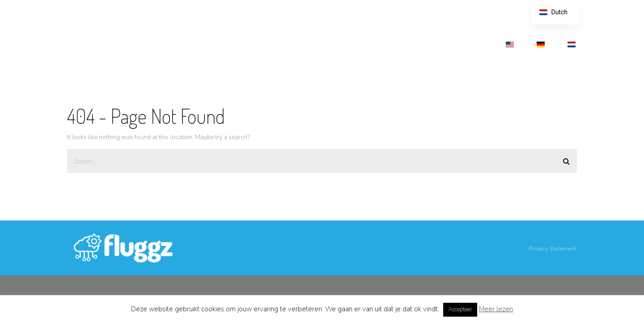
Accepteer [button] (460, 309)
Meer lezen (496, 309)
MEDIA (432, 44)
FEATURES (259, 44)
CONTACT (472, 44)
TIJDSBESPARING (316, 44)
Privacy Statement (553, 248)
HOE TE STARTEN (381, 44)
